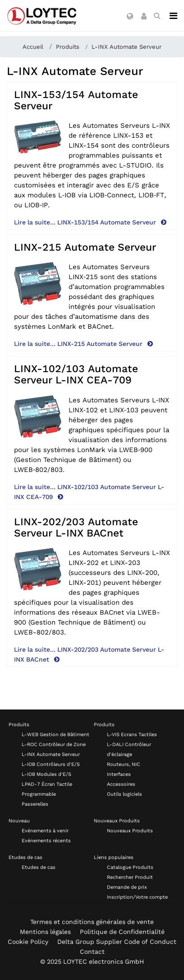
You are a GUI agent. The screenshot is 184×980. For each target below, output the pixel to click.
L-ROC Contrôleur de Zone (54, 744)
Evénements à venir (45, 831)
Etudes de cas (25, 857)
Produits (19, 725)
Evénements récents (46, 841)
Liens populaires (114, 857)
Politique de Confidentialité (122, 932)
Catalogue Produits (130, 867)
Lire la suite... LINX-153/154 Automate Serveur (86, 222)
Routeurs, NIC (124, 764)
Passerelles (35, 804)
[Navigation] (173, 16)
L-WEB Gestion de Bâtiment (55, 735)
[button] (130, 17)
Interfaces (119, 774)
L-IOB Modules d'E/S (46, 774)
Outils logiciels (124, 794)
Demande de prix (127, 887)
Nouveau (19, 821)
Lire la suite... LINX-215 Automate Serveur (79, 344)
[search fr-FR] (157, 16)
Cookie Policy (28, 942)
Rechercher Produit (130, 877)
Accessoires (121, 784)
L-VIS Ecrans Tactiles (132, 735)
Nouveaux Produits (117, 821)
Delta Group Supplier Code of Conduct (117, 942)
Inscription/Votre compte (137, 897)
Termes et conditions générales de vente (92, 922)
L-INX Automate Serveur (51, 754)
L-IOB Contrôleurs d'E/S (51, 764)
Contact (92, 952)
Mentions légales (45, 932)
